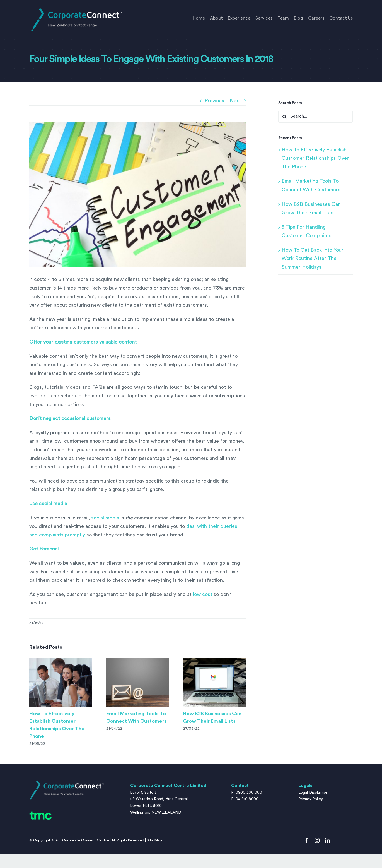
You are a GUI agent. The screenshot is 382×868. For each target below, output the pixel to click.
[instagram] (317, 840)
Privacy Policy (311, 799)
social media (105, 518)
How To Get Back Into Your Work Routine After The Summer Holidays (313, 258)
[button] (33, 702)
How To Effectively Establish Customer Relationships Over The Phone (315, 158)
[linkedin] (328, 840)
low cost (203, 594)
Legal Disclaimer (313, 793)
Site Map (154, 840)
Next (235, 101)
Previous (214, 101)
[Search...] (315, 117)
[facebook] (306, 840)
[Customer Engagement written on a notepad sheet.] (138, 195)
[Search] (284, 117)
